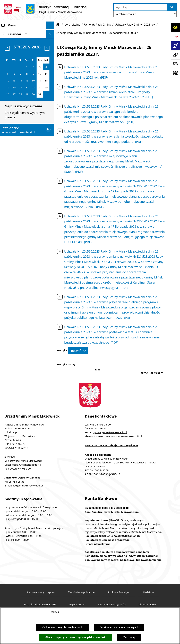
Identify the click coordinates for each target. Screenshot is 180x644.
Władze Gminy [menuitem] (12, 40)
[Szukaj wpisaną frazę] (172, 7)
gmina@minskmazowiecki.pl (110, 432)
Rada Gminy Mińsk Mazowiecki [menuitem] (24, 48)
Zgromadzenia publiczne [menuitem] (19, 205)
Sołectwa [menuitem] (8, 56)
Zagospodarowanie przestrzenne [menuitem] (15, 111)
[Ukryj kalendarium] (50, 240)
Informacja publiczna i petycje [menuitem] (23, 137)
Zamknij (129, 637)
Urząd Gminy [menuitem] (11, 63)
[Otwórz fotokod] (175, 73)
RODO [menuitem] (6, 231)
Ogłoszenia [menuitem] (10, 101)
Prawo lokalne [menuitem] (12, 71)
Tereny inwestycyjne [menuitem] (16, 213)
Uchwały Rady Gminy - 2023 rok (135, 25)
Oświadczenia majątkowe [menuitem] (20, 152)
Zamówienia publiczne (81, 592)
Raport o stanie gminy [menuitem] (18, 198)
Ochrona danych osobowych (63, 627)
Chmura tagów (147, 604)
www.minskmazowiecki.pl (127, 436)
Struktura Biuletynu (119, 592)
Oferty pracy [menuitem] (10, 129)
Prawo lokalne (71, 25)
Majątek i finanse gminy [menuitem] (19, 86)
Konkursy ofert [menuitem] (12, 182)
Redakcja (148, 592)
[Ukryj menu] (50, 25)
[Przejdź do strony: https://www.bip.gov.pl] (175, 37)
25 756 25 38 (17, 482)
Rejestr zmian (77, 604)
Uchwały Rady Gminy (98, 25)
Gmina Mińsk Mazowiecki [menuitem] (20, 33)
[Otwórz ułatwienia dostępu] (175, 27)
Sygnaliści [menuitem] (9, 220)
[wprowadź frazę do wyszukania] (140, 7)
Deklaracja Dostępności (112, 604)
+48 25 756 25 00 (100, 424)
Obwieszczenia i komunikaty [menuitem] (22, 159)
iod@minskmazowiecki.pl (28, 485)
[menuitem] (27, 167)
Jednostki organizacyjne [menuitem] (19, 79)
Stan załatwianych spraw (41, 592)
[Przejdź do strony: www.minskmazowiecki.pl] (175, 55)
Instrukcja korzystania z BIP (40, 604)
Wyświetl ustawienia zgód (119, 627)
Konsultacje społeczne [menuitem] (18, 175)
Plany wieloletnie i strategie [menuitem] (22, 144)
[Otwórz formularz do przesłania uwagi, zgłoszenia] (175, 64)
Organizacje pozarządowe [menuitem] (20, 190)
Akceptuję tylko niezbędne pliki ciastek (75, 637)
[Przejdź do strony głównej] (45, 9)
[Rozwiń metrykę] (78, 350)
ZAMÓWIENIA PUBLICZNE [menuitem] (20, 94)
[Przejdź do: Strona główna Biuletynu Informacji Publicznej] (58, 25)
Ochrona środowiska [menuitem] (16, 121)
